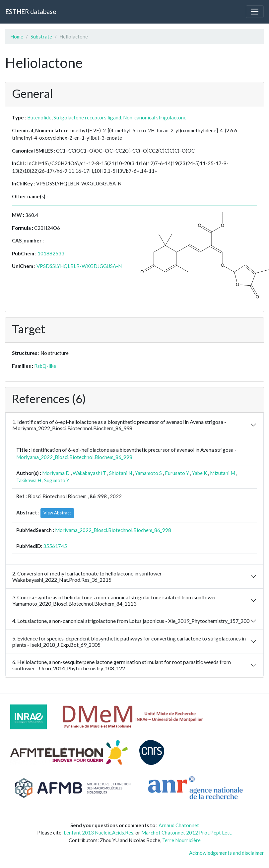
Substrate (41, 36)
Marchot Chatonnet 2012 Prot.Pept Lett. (187, 833)
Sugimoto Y (57, 480)
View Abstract (57, 513)
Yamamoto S (148, 473)
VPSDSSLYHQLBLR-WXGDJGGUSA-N (79, 266)
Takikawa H (29, 480)
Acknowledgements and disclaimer (227, 853)
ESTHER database (31, 11)
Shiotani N (121, 473)
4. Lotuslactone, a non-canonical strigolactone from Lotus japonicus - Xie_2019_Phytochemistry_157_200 (131, 621)
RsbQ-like (45, 366)
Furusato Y (177, 473)
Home (17, 36)
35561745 (55, 546)
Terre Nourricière (181, 840)
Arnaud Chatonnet (179, 825)
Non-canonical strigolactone (155, 117)
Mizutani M (223, 473)
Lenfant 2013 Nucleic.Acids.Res (99, 833)
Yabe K (200, 473)
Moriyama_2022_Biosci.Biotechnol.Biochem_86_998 (74, 457)
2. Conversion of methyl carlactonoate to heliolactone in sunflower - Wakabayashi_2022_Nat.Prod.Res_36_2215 (89, 576)
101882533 (51, 253)
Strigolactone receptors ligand (87, 117)
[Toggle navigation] (255, 12)
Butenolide (39, 117)
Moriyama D (56, 473)
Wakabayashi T (89, 473)
